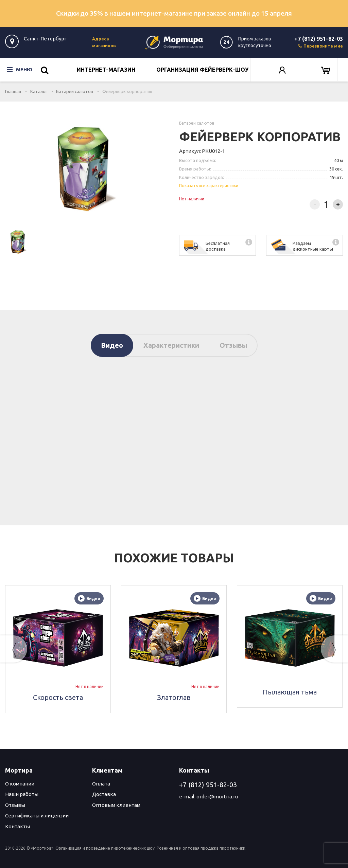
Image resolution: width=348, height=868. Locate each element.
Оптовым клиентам (116, 805)
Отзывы (233, 345)
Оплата (101, 784)
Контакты (18, 826)
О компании (20, 784)
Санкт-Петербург (45, 39)
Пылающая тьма (290, 692)
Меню (20, 70)
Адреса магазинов (104, 42)
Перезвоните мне (321, 46)
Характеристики (171, 345)
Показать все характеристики (209, 186)
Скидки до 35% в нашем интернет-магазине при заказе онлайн (174, 13)
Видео (112, 345)
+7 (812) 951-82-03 (319, 39)
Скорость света (58, 697)
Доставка (104, 794)
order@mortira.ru (217, 797)
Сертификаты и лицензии (37, 816)
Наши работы (22, 794)
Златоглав (174, 697)
